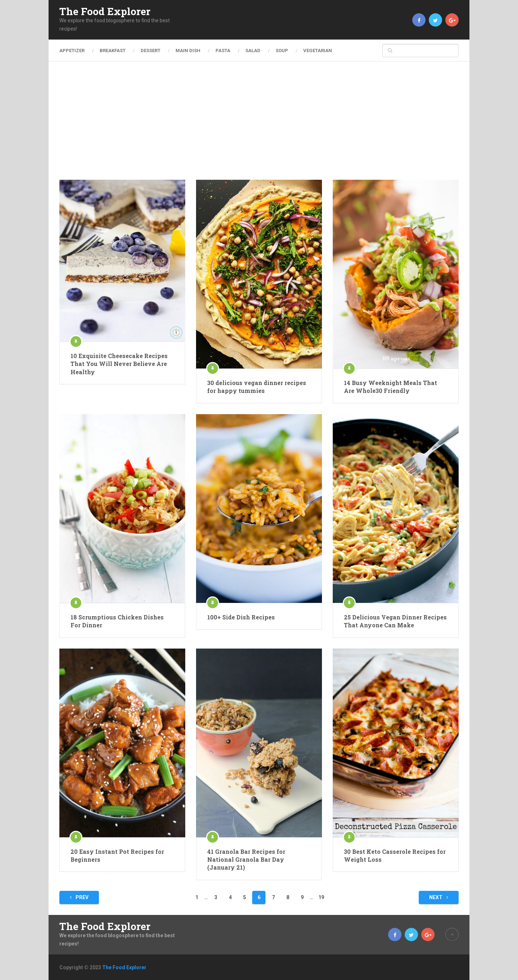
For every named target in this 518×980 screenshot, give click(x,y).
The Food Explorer (105, 12)
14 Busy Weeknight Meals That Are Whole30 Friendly (390, 387)
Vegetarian (318, 51)
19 (321, 897)
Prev (79, 897)
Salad (253, 51)
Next (439, 897)
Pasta (223, 51)
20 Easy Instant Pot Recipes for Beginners (117, 855)
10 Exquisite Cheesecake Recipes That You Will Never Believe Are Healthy (119, 364)
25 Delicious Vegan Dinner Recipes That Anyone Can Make (395, 621)
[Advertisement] (259, 126)
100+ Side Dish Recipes (241, 617)
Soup (282, 51)
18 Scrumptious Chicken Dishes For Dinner (117, 621)
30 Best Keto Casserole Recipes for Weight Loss (395, 855)
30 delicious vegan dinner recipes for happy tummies (257, 387)
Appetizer (72, 51)
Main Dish (188, 51)
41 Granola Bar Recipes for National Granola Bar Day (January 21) (246, 860)
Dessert (151, 51)
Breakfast (113, 51)
